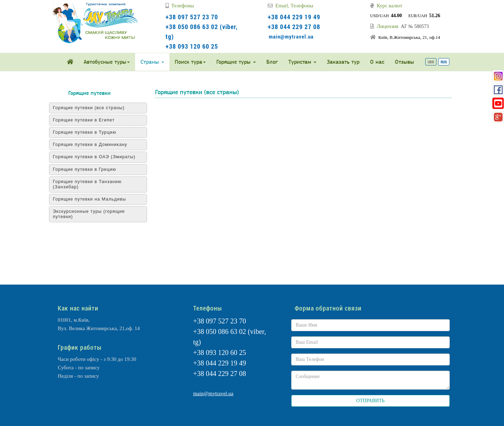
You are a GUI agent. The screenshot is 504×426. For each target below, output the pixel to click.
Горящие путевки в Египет (84, 120)
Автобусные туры (107, 62)
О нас (377, 62)
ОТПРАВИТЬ (370, 401)
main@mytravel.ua (291, 36)
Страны (152, 62)
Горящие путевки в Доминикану (90, 145)
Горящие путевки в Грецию (85, 169)
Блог (272, 62)
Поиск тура (190, 62)
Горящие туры (236, 62)
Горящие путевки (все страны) (89, 108)
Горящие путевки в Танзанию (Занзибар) (87, 184)
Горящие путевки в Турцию (85, 132)
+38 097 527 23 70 (192, 17)
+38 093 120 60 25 (192, 46)
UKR (431, 62)
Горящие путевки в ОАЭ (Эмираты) (94, 157)
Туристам (302, 62)
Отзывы (404, 62)
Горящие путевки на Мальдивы (89, 199)
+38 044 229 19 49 (294, 17)
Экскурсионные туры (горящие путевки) (89, 214)
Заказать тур (343, 62)
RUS (444, 62)
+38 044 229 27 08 (294, 27)
